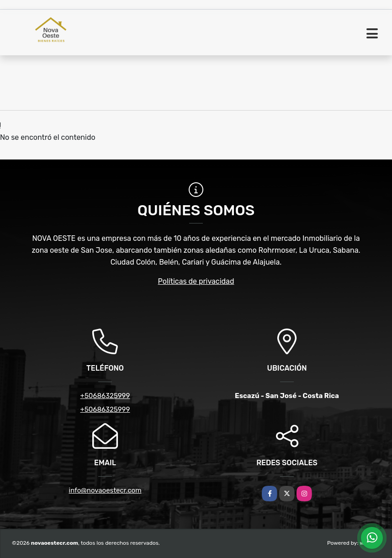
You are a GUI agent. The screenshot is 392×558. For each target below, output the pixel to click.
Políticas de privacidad (196, 281)
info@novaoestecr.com (105, 490)
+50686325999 (105, 396)
